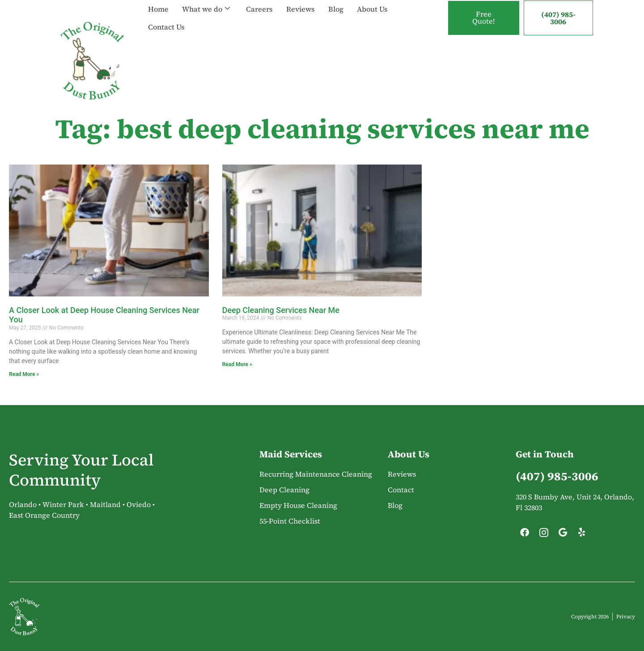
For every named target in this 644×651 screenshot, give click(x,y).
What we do (206, 9)
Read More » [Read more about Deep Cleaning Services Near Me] (237, 364)
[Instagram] (544, 535)
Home (158, 9)
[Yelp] (582, 535)
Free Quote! (484, 18)
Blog (336, 9)
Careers (259, 9)
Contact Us (166, 27)
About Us (372, 9)
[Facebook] (525, 535)
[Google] (563, 535)
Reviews (301, 9)
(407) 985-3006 (558, 18)
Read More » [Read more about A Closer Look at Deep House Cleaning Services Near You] (24, 374)
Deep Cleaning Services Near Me (281, 310)
